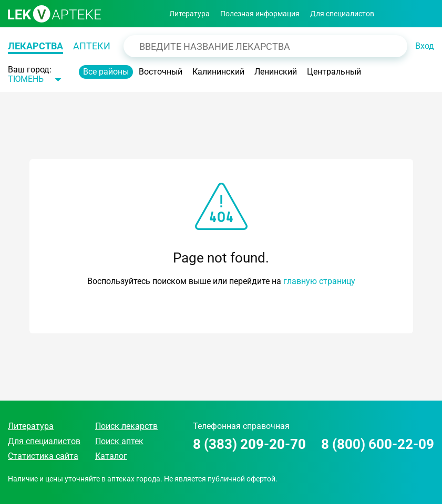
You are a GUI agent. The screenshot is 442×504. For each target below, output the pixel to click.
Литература (189, 14)
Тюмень (26, 79)
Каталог (111, 456)
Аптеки (92, 46)
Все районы (106, 72)
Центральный (334, 72)
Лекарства (35, 46)
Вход (425, 46)
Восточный (161, 72)
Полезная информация (260, 14)
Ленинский (276, 72)
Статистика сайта (43, 456)
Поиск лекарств (126, 426)
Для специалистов (342, 14)
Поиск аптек (119, 441)
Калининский (218, 72)
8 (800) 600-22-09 (378, 444)
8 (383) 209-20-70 (249, 444)
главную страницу (319, 281)
